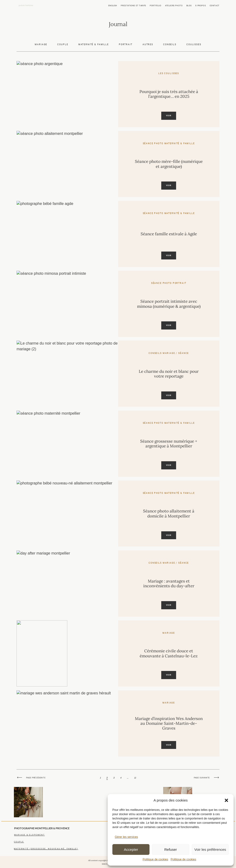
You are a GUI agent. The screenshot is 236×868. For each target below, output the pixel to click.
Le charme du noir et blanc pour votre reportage (169, 374)
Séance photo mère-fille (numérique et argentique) (169, 164)
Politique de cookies (155, 859)
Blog (189, 5)
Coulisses (194, 44)
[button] (226, 800)
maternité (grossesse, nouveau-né (39, 849)
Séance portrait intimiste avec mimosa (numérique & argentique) (169, 304)
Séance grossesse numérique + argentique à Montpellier (169, 444)
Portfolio (155, 5)
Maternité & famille (94, 44)
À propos (201, 5)
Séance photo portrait (169, 283)
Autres (148, 44)
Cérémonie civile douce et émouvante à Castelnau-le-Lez (169, 653)
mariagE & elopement (29, 835)
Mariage (41, 44)
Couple (63, 44)
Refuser (171, 849)
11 (135, 783)
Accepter (131, 849)
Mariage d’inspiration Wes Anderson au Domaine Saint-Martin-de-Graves (169, 723)
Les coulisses (169, 73)
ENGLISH (113, 5)
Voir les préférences (210, 849)
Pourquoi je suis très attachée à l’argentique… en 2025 (169, 94)
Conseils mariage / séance (169, 353)
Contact (215, 5)
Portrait (126, 44)
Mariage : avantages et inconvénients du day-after (169, 584)
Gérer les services (126, 837)
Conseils (170, 44)
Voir (169, 116)
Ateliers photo (174, 5)
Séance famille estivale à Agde (169, 234)
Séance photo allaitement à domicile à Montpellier (169, 514)
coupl (18, 842)
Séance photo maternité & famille (169, 143)
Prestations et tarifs (133, 5)
